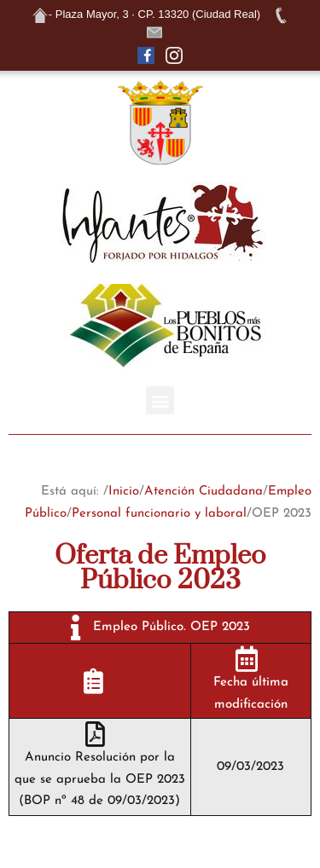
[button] (160, 400)
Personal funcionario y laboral (159, 514)
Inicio (124, 492)
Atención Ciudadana (204, 492)
